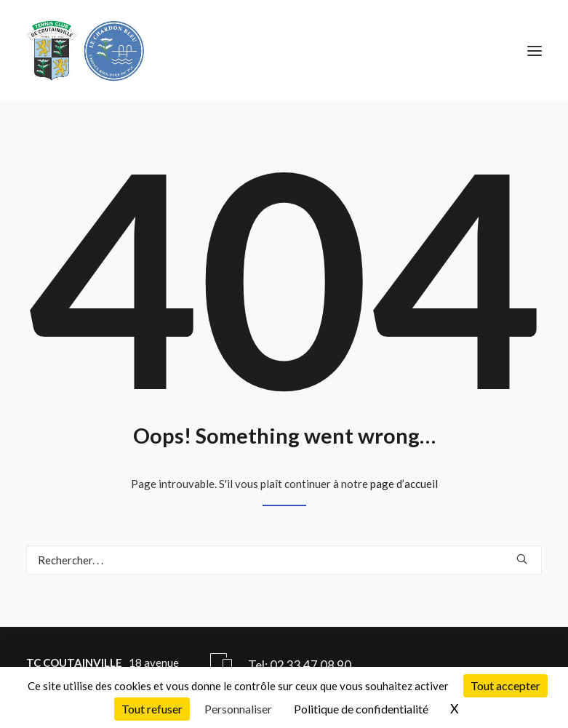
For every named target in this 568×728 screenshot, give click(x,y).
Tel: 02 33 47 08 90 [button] (300, 665)
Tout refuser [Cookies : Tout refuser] (152, 709)
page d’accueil (404, 484)
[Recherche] (284, 560)
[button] (535, 51)
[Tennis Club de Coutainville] (85, 51)
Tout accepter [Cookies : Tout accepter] (505, 685)
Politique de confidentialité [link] (361, 709)
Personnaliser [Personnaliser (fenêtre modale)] (238, 709)
